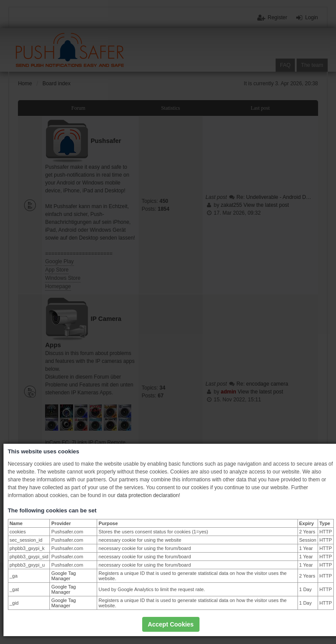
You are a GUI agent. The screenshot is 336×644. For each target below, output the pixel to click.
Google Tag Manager (63, 576)
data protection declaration (148, 495)
